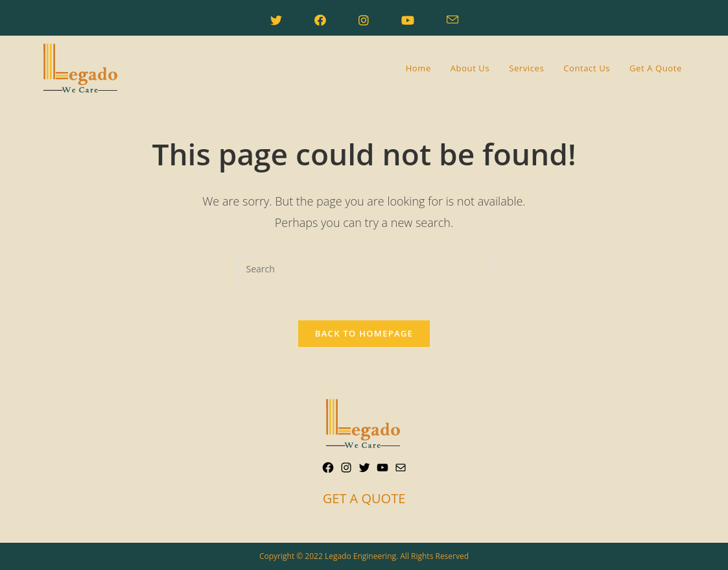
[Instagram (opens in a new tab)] (364, 20)
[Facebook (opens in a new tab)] (320, 20)
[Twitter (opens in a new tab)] (276, 20)
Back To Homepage (364, 333)
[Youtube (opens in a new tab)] (408, 20)
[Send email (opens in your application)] (452, 20)
